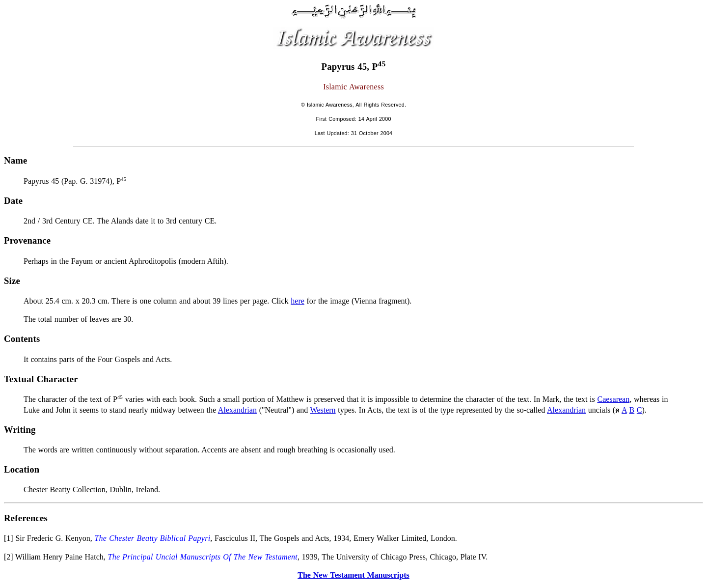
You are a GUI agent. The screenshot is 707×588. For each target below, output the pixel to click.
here (298, 301)
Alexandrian (237, 410)
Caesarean (613, 399)
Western (323, 410)
